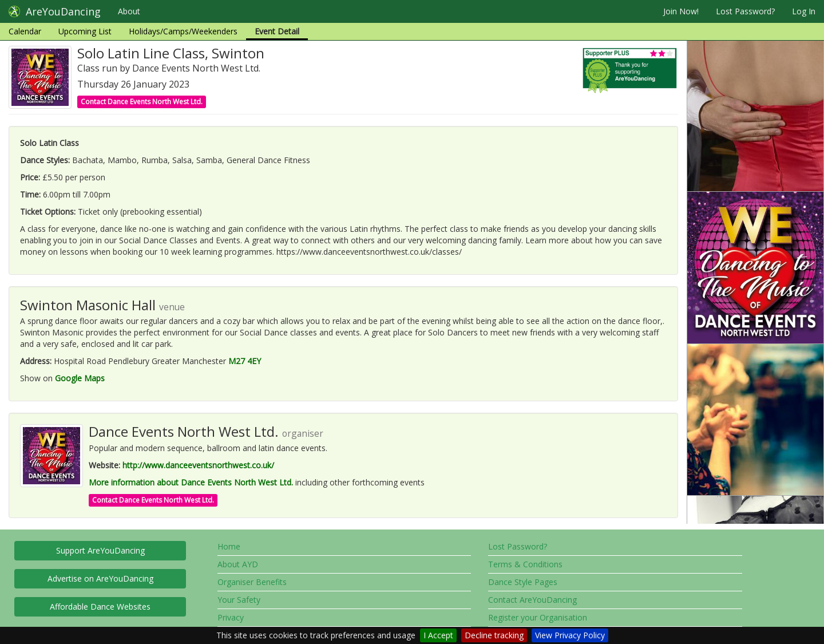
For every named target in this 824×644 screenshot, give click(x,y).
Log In (804, 11)
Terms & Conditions (525, 564)
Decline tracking (494, 635)
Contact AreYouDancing (532, 600)
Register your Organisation (538, 617)
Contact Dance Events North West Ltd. (142, 102)
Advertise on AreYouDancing (100, 578)
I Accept (438, 635)
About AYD (238, 564)
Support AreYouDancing (100, 550)
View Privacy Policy (570, 635)
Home (229, 546)
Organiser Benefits (252, 582)
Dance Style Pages (523, 582)
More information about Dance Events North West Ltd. (191, 482)
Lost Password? (745, 11)
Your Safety (239, 600)
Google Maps (80, 378)
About (129, 11)
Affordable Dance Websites (100, 607)
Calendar (25, 31)
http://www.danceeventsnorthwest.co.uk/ (198, 465)
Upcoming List (85, 31)
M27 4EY (245, 361)
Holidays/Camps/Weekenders (183, 31)
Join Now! (681, 11)
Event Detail (277, 31)
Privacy (231, 617)
